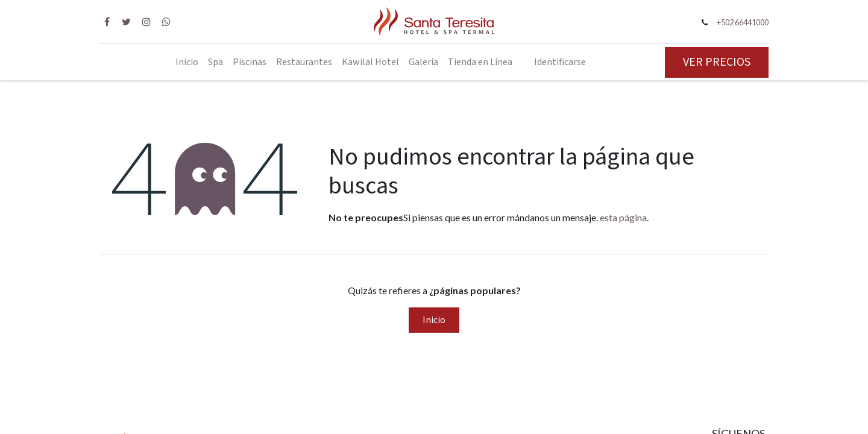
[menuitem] (187, 62)
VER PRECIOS (717, 62)
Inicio (434, 320)
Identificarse (560, 62)
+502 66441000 (743, 22)
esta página (623, 217)
